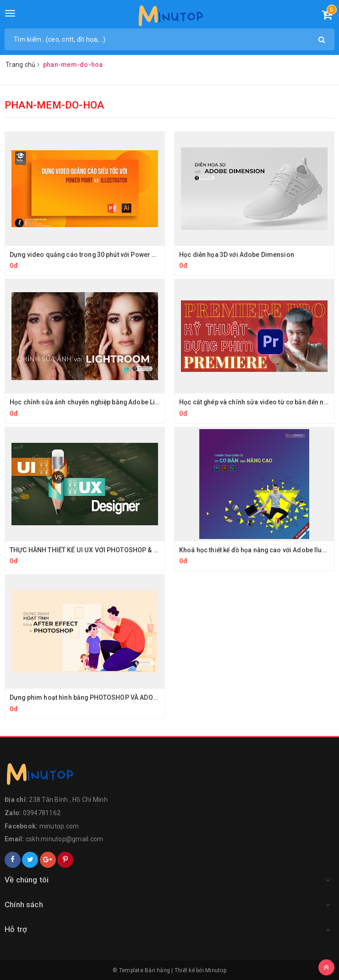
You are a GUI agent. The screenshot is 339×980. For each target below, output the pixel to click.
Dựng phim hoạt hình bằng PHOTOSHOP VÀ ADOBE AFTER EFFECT (108, 697)
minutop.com (59, 826)
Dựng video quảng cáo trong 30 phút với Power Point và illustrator (109, 255)
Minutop (216, 970)
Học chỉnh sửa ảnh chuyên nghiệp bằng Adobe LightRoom (97, 402)
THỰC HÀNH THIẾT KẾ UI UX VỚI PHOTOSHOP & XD (85, 550)
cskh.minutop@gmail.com (65, 839)
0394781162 (42, 813)
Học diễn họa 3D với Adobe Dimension (237, 255)
